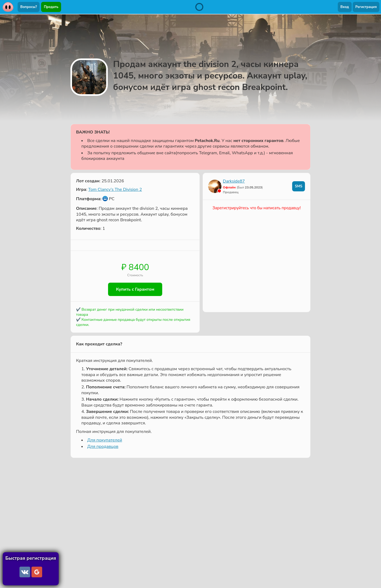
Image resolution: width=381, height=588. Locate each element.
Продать (51, 7)
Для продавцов (103, 447)
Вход (345, 7)
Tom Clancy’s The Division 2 (115, 190)
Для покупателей (105, 440)
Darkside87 (234, 181)
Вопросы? (29, 7)
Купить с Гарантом (135, 289)
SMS (299, 186)
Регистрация (366, 7)
